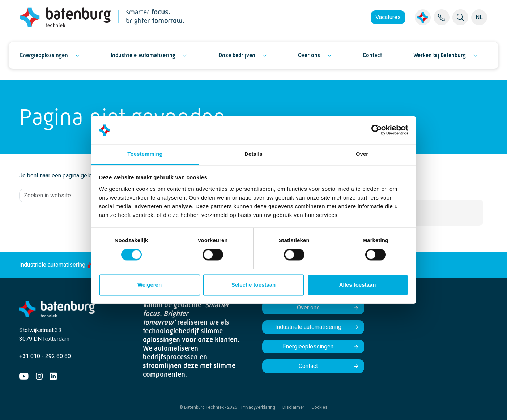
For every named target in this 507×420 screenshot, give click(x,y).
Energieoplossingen (44, 55)
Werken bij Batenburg (440, 55)
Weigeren (150, 285)
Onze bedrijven (237, 55)
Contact (372, 55)
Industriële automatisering (143, 55)
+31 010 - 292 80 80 (45, 356)
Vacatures (388, 17)
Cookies (319, 407)
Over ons (309, 55)
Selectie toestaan (254, 285)
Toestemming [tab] (145, 154)
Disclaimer (293, 407)
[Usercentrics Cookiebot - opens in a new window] (377, 130)
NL (479, 17)
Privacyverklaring (258, 407)
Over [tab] (362, 154)
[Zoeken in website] (87, 196)
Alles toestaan (358, 285)
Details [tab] (253, 154)
